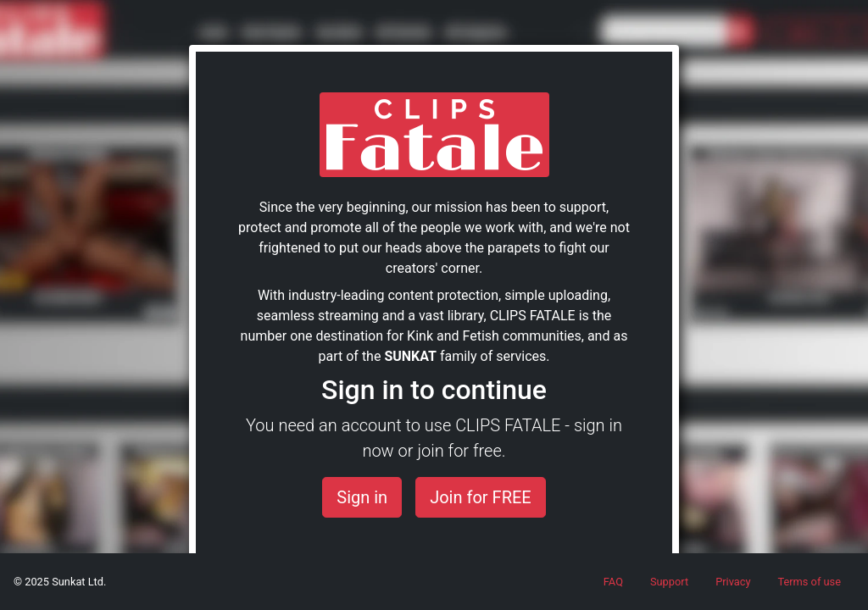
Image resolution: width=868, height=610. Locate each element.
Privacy (733, 582)
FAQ (613, 582)
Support (669, 582)
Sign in (362, 497)
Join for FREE (481, 497)
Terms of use (809, 582)
